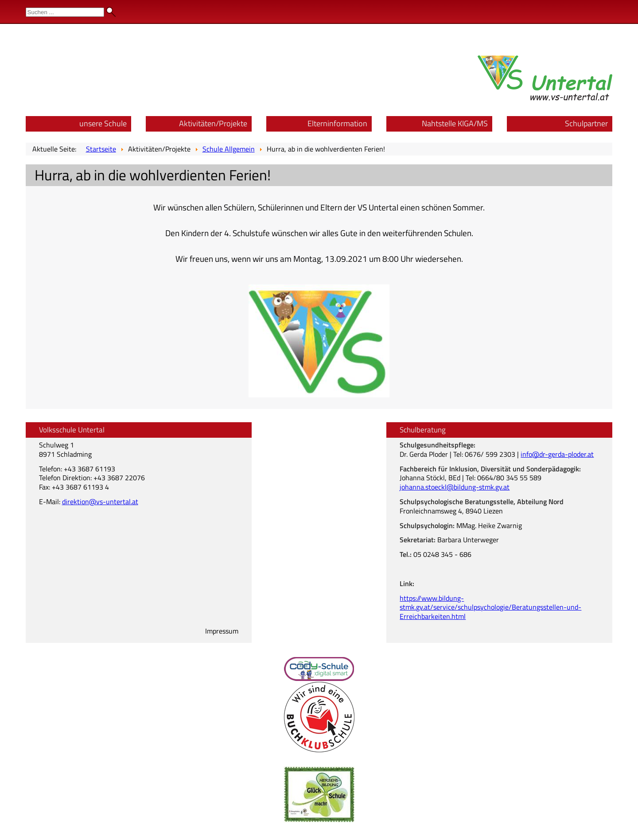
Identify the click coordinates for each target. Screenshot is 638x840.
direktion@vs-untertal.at (100, 502)
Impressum (222, 631)
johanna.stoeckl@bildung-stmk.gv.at (455, 487)
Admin (621, 9)
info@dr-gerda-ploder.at (557, 454)
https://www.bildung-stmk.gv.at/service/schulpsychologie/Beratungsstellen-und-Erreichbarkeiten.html (490, 607)
